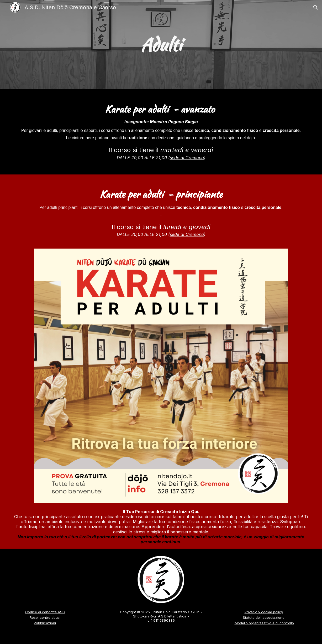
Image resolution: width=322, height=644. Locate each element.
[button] (316, 7)
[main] (161, 45)
